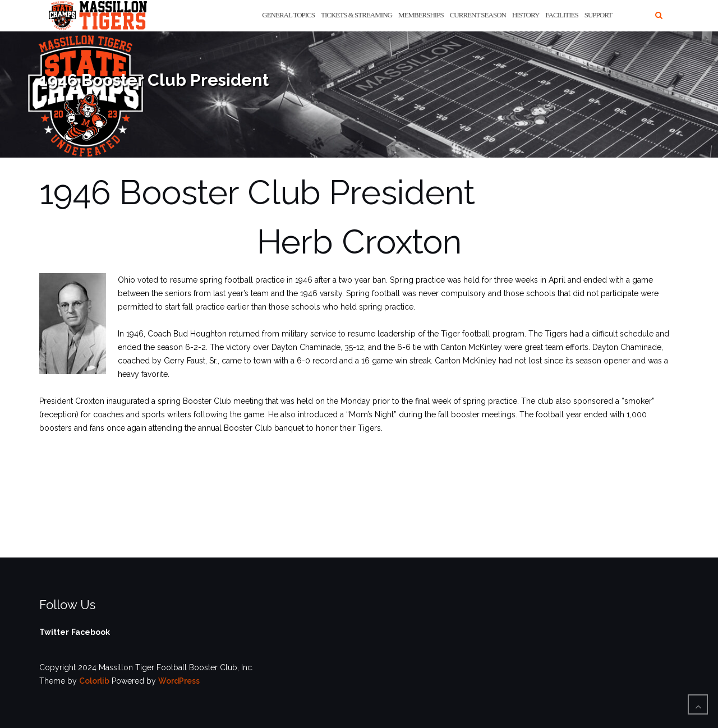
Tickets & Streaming (356, 15)
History (526, 15)
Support (598, 15)
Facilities (561, 15)
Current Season (478, 15)
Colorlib (94, 681)
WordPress (179, 681)
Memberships (421, 15)
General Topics (288, 15)
